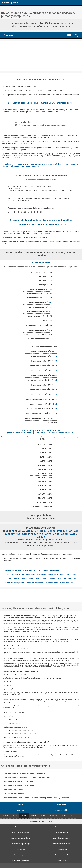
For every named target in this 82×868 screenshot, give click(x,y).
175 (56, 356)
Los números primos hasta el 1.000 (18, 781)
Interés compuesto (20, 855)
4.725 (55, 414)
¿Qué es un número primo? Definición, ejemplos (24, 773)
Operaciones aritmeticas (61, 838)
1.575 (55, 399)
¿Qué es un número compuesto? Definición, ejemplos (26, 777)
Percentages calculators (61, 844)
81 (51, 330)
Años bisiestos (21, 849)
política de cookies (62, 810)
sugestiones (61, 804)
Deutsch (5, 816)
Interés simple (61, 860)
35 (51, 311)
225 (56, 366)
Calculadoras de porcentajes (20, 844)
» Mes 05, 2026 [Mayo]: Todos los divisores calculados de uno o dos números (39, 583)
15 (51, 294)
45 (51, 316)
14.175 (55, 418)
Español (24, 816)
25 (51, 302)
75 (51, 326)
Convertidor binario (61, 849)
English (14, 816)
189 (56, 361)
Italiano (43, 816)
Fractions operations (61, 832)
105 (51, 335)
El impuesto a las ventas (20, 860)
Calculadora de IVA (62, 855)
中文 (73, 816)
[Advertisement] (41, 56)
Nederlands (53, 816)
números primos (10, 3)
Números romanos (61, 827)
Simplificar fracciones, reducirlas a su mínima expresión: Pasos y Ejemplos (36, 798)
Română (64, 816)
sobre (20, 804)
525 (56, 380)
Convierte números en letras (21, 838)
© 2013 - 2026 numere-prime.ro (41, 821)
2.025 (55, 404)
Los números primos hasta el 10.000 (18, 786)
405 (56, 375)
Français (33, 816)
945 (56, 394)
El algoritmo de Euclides (13, 794)
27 (51, 307)
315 (56, 371)
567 (56, 385)
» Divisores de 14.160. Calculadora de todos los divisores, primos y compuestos (40, 575)
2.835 (55, 409)
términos (21, 810)
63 (51, 321)
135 (56, 351)
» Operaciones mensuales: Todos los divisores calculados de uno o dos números (41, 579)
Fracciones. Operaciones (20, 832)
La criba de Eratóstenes (13, 790)
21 (51, 298)
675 (56, 390)
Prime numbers (20, 827)
